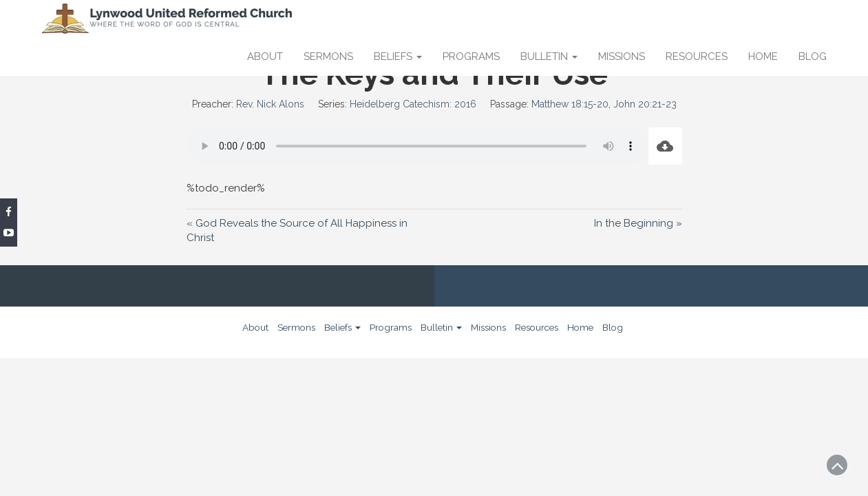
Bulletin (549, 56)
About (265, 56)
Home (763, 56)
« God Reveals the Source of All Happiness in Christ (297, 230)
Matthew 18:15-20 (570, 104)
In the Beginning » (638, 223)
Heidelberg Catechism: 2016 (413, 104)
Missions (622, 56)
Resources (697, 56)
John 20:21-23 (645, 104)
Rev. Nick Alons (270, 104)
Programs (471, 56)
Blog (813, 56)
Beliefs (398, 56)
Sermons (328, 56)
